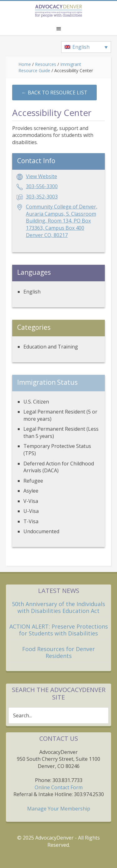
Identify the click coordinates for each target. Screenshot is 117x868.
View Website (41, 176)
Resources (46, 64)
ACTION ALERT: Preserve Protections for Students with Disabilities (59, 630)
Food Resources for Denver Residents (58, 652)
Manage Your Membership (59, 809)
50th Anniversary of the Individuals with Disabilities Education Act (58, 607)
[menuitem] (86, 47)
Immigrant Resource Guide (50, 67)
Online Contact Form (59, 787)
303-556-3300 (42, 186)
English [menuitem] (81, 47)
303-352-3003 (42, 197)
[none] (86, 47)
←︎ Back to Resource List (54, 93)
